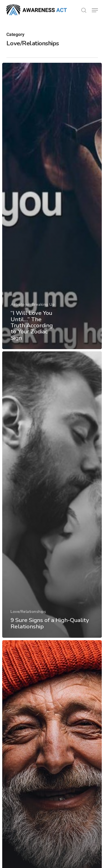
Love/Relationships (28, 612)
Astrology (20, 304)
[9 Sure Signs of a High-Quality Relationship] (52, 495)
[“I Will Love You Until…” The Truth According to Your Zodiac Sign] (52, 206)
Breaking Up (43, 304)
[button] (95, 10)
